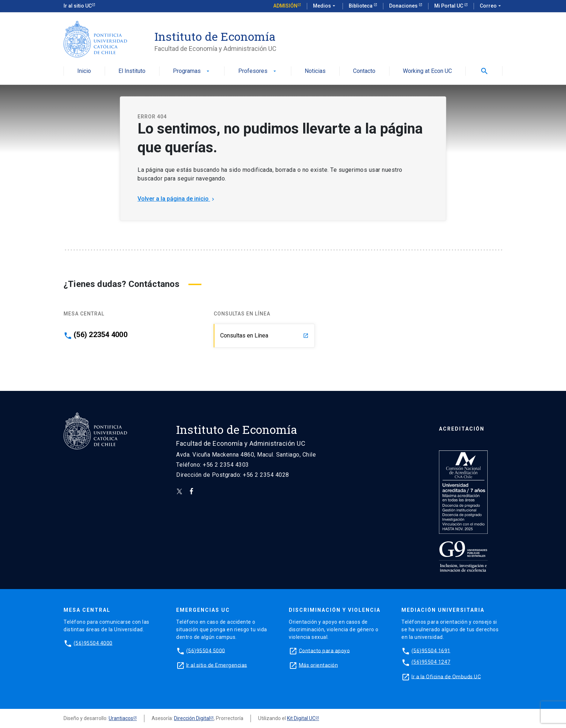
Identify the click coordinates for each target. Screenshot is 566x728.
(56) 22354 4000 (101, 335)
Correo (491, 6)
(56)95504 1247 (431, 662)
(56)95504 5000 (206, 650)
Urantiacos (121, 718)
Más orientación (319, 665)
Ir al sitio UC (78, 6)
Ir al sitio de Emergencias (217, 665)
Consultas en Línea (264, 335)
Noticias (315, 71)
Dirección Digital (192, 718)
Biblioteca (361, 6)
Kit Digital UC (301, 718)
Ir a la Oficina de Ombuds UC (446, 676)
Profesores (258, 71)
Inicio (84, 71)
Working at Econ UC (427, 71)
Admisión (285, 6)
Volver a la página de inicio (177, 199)
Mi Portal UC (449, 6)
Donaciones (404, 6)
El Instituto (132, 71)
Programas (192, 71)
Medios (325, 6)
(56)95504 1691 (431, 650)
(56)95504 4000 (93, 643)
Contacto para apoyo (325, 650)
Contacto (364, 71)
